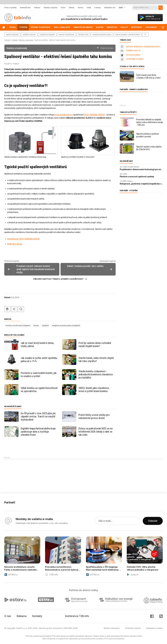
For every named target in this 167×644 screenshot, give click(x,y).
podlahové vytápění (47, 35)
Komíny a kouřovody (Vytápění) (18, 326)
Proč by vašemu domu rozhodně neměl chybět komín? (95, 345)
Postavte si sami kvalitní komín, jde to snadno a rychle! (39, 375)
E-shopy (98, 8)
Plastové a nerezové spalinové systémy (137, 177)
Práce (63, 8)
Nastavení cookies (155, 628)
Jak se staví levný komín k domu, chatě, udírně (37, 345)
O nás (8, 616)
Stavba (36, 326)
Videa (89, 8)
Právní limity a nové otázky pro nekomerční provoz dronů (94, 416)
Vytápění (15, 40)
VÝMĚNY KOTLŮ (133, 51)
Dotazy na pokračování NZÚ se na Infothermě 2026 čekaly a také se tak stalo (95, 432)
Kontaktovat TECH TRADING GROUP (24, 239)
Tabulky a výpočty (50, 8)
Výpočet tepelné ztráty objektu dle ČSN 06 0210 (149, 148)
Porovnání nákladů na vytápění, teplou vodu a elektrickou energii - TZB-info (150, 122)
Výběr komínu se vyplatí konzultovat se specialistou (39, 390)
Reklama (22, 616)
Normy (81, 8)
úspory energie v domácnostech (128, 35)
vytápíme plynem (29, 35)
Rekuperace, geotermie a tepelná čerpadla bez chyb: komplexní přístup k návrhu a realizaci (141, 184)
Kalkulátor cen (110, 8)
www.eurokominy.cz (64, 115)
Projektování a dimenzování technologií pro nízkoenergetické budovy (141, 169)
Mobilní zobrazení (112, 628)
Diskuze (37, 8)
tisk (7, 309)
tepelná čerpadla (12, 35)
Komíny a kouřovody (26, 40)
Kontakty (37, 616)
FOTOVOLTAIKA (133, 55)
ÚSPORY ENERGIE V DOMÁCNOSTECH (143, 47)
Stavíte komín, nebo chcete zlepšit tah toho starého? (96, 360)
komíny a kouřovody (67, 35)
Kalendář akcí (25, 8)
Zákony (72, 8)
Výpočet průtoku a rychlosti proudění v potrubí (148, 135)
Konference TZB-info (77, 616)
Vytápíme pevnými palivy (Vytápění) (66, 326)
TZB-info (7, 40)
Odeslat (153, 521)
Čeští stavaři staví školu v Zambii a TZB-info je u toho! (148, 76)
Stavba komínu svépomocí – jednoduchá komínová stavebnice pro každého (96, 374)
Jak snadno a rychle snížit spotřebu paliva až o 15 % (39, 360)
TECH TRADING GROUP (94, 115)
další (145, 35)
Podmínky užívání (133, 628)
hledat (21, 309)
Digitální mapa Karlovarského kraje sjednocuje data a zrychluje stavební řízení (38, 432)
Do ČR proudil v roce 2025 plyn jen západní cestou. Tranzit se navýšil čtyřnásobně (38, 416)
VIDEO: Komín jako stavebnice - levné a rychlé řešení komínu (94, 390)
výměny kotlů (83, 35)
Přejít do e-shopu (15, 244)
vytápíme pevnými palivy (102, 35)
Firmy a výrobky (10, 8)
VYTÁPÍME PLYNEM (135, 59)
